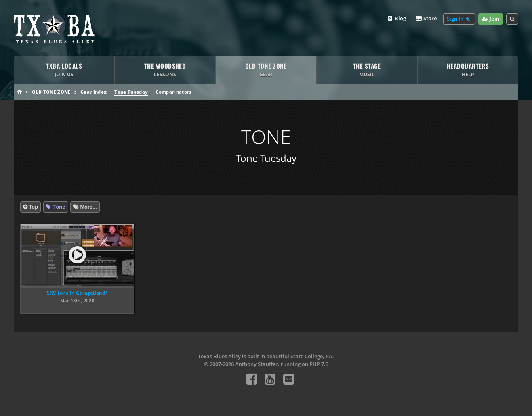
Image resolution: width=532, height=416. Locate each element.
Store (426, 19)
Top (33, 207)
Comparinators (173, 92)
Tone (58, 207)
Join (491, 19)
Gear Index (94, 92)
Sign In (459, 19)
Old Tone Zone (51, 92)
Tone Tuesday (131, 92)
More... (88, 207)
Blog (396, 19)
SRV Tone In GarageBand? (77, 293)
